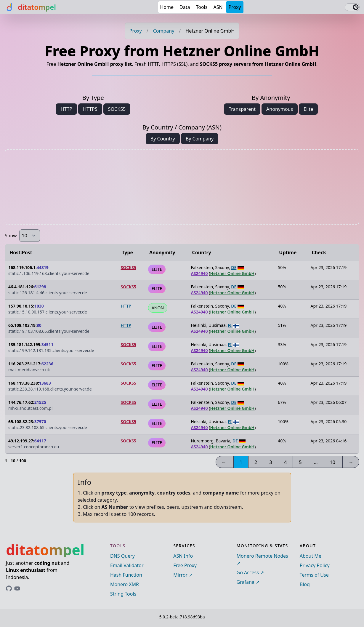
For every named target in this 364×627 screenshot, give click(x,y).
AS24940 (199, 273)
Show (11, 236)
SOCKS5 (117, 109)
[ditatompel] (30, 7)
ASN (218, 7)
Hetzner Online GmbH (232, 273)
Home (167, 7)
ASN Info (183, 556)
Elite (308, 109)
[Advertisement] (182, 187)
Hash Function (126, 575)
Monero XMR (125, 584)
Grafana (246, 582)
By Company (200, 139)
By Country (163, 139)
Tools (202, 7)
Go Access (248, 572)
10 (333, 462)
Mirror (180, 575)
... (316, 462)
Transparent (242, 109)
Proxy (235, 7)
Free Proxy (185, 565)
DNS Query (122, 556)
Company (164, 31)
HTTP (66, 109)
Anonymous (280, 109)
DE (234, 267)
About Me (311, 556)
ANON (158, 308)
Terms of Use (314, 575)
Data (185, 7)
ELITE (157, 269)
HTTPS (90, 109)
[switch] (352, 7)
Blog (305, 584)
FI (230, 325)
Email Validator (127, 565)
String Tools (123, 594)
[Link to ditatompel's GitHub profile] (9, 588)
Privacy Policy (315, 565)
